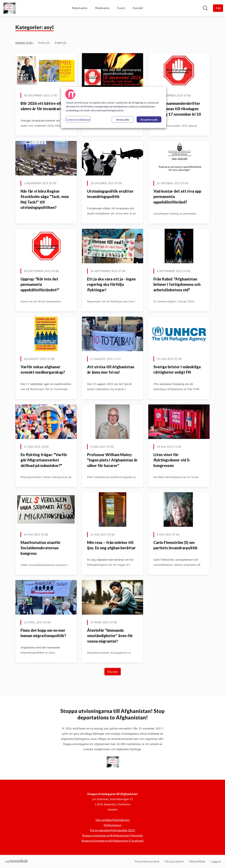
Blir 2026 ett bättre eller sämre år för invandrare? (43, 106)
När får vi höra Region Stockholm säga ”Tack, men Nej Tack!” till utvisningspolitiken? (45, 199)
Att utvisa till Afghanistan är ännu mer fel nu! (111, 370)
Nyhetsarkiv (80, 8)
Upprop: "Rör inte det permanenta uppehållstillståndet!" (40, 284)
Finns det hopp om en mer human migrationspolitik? (43, 633)
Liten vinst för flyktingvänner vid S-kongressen (172, 460)
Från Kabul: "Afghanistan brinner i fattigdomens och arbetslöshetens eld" (177, 284)
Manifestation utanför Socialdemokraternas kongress (41, 548)
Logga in (216, 861)
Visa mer (113, 672)
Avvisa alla (123, 119)
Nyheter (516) (24, 43)
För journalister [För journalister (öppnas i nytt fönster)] (174, 861)
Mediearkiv (102, 8)
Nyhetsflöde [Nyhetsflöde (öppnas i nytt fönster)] (197, 861)
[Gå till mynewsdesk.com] (17, 862)
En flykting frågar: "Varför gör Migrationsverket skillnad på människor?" (44, 460)
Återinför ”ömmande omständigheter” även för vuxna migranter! (110, 636)
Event (121, 8)
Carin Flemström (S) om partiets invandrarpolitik (176, 545)
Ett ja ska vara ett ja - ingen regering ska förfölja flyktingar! (111, 284)
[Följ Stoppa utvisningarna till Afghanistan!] (218, 8)
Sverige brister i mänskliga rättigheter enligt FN (177, 370)
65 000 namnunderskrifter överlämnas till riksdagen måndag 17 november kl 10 (177, 109)
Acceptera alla (149, 119)
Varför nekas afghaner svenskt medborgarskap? (43, 370)
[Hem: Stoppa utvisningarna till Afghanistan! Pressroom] (9, 8)
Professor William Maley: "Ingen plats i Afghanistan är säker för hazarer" (112, 460)
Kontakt (138, 8)
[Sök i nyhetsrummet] (205, 8)
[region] (114, 107)
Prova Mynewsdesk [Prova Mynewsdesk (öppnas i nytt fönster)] (147, 861)
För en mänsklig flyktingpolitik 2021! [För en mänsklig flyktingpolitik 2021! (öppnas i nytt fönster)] (113, 830)
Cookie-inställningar (78, 119)
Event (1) (61, 43)
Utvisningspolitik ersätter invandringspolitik (110, 194)
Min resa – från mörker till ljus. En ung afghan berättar (111, 545)
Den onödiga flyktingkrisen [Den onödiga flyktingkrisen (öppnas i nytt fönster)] (113, 820)
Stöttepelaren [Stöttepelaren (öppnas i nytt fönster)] (112, 825)
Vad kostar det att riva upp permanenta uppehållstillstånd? (177, 197)
